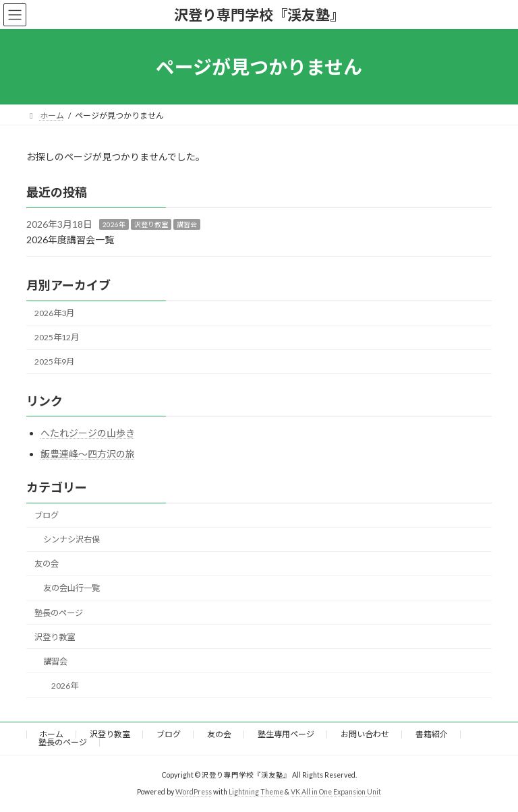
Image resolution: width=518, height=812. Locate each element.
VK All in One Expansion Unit (336, 792)
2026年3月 (54, 313)
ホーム (51, 734)
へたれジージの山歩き (88, 433)
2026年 (114, 224)
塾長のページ (59, 613)
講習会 (187, 224)
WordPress (194, 792)
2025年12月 (57, 337)
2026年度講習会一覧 (70, 240)
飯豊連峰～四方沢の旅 (88, 455)
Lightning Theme (256, 792)
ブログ (47, 515)
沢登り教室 (151, 224)
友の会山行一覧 (71, 589)
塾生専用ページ (286, 734)
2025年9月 (54, 362)
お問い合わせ (365, 734)
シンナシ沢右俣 (71, 539)
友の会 (47, 564)
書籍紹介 (432, 734)
